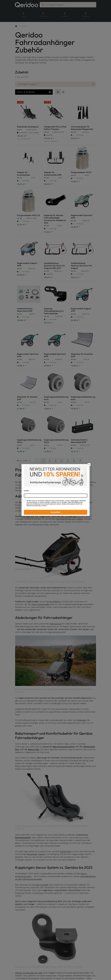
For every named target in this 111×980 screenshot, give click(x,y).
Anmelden (55, 512)
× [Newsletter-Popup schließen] (89, 464)
